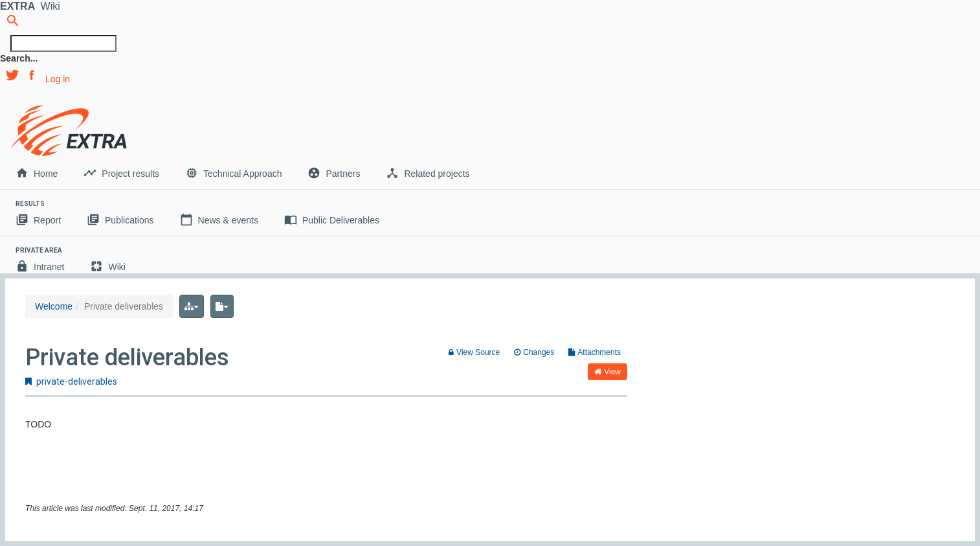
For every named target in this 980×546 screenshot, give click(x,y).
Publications (120, 220)
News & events (219, 220)
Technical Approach (233, 173)
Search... (19, 58)
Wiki (107, 266)
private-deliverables (71, 381)
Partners (334, 173)
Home (37, 173)
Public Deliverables (332, 220)
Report (38, 220)
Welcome (54, 306)
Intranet (40, 266)
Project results (121, 173)
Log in (58, 79)
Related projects (428, 173)
